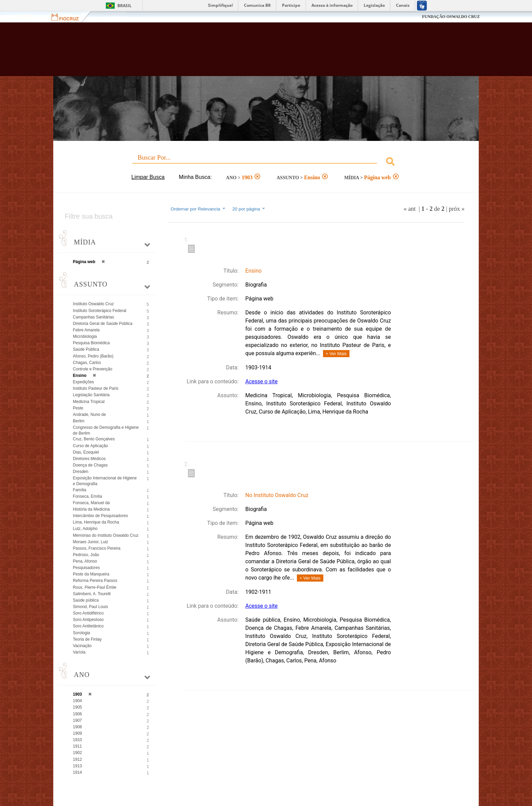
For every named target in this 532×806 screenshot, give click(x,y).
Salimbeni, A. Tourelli (92, 594)
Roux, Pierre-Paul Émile (95, 587)
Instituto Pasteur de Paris (96, 388)
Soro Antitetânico (88, 626)
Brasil (125, 6)
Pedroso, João (86, 555)
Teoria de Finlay (87, 639)
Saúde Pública (86, 349)
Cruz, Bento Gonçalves (94, 439)
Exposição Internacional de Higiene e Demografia (105, 481)
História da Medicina (91, 509)
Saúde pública (86, 600)
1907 (78, 720)
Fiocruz (69, 17)
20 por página (249, 209)
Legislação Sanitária (91, 395)
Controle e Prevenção (93, 369)
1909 (78, 733)
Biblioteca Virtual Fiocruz (229, 53)
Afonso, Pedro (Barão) (93, 356)
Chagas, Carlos (87, 363)
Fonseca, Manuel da (91, 503)
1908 (78, 727)
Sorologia (82, 633)
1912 (78, 759)
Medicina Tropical (89, 402)
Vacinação (82, 646)
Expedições (83, 382)
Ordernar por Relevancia (198, 209)
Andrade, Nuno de (89, 415)
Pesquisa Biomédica (91, 343)
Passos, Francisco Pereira (97, 548)
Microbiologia (85, 336)
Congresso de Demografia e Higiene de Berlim (106, 430)
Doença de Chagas (90, 465)
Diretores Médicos (89, 459)
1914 (78, 772)
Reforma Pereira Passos (95, 581)
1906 (78, 714)
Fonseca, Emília (88, 496)
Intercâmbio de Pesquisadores (100, 516)
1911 (78, 746)
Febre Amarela (86, 330)
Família (80, 490)
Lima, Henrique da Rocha (96, 522)
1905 (78, 707)
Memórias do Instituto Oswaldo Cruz (106, 535)
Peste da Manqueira (91, 574)
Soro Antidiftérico (88, 613)
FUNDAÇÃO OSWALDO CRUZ (451, 17)
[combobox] (266, 162)
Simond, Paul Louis (90, 607)
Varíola (79, 652)
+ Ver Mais (336, 354)
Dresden (81, 472)
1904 (78, 701)
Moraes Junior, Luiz (91, 542)
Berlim (79, 421)
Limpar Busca (148, 177)
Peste (78, 408)
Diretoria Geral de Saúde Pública (103, 324)
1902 (78, 753)
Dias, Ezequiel (86, 452)
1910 (78, 740)
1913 (78, 766)
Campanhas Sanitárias (93, 317)
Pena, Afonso (85, 561)
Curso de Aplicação (90, 446)
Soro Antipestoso (88, 620)
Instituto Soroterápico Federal (100, 311)
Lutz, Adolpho (85, 529)
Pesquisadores (86, 568)
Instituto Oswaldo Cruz (93, 304)
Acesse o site (261, 381)
